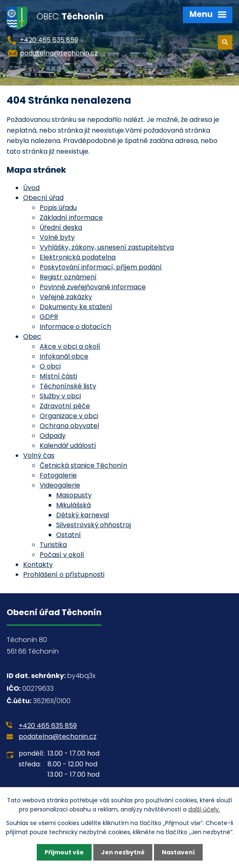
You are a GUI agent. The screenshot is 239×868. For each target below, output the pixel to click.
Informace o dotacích (75, 327)
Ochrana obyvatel (69, 426)
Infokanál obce (64, 356)
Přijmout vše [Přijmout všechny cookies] (64, 852)
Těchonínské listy (68, 386)
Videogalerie (60, 485)
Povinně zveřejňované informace (93, 287)
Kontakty (38, 565)
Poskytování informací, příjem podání (101, 267)
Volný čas (39, 455)
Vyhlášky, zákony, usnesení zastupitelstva (107, 247)
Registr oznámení (68, 277)
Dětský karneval (83, 515)
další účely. (204, 809)
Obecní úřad (43, 198)
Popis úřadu (58, 208)
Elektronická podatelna (78, 257)
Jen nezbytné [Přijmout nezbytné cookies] (123, 852)
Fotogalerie (58, 475)
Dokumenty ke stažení (76, 307)
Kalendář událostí (68, 446)
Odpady (53, 436)
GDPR (49, 317)
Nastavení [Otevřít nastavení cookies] (178, 852)
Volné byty (57, 237)
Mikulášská (73, 505)
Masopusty (74, 495)
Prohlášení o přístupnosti (64, 574)
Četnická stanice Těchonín (83, 465)
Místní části (58, 376)
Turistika (53, 545)
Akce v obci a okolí (70, 346)
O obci (50, 366)
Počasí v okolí (62, 555)
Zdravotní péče (65, 406)
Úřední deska (61, 227)
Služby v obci (60, 396)
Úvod (31, 188)
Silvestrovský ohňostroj (93, 525)
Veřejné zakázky (66, 297)
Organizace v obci (69, 416)
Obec (32, 336)
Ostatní (69, 535)
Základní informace (71, 218)
